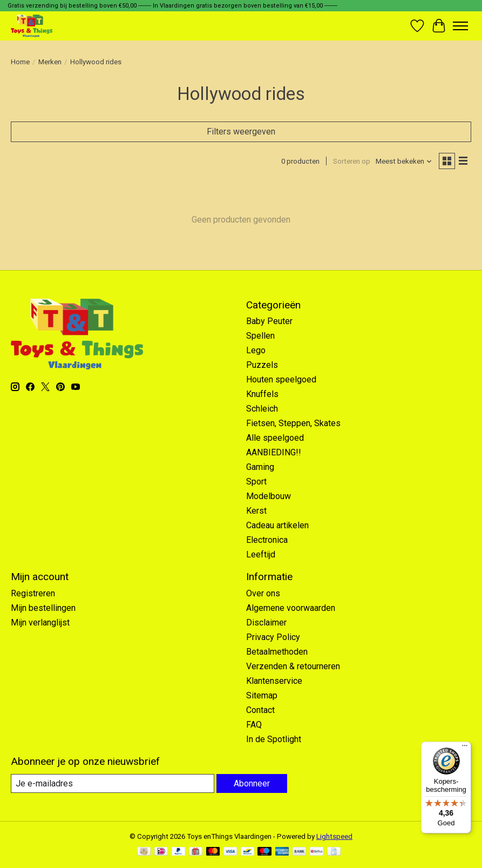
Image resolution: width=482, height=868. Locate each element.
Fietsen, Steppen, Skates (293, 423)
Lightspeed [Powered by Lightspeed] (334, 836)
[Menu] (465, 748)
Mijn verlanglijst (40, 623)
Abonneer (252, 783)
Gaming (260, 467)
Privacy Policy (273, 637)
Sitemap (262, 695)
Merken (50, 62)
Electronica (267, 540)
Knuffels (262, 394)
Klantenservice (274, 681)
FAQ (254, 725)
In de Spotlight (274, 739)
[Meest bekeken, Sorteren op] (404, 161)
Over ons (263, 593)
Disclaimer (266, 623)
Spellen (260, 336)
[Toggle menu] (460, 26)
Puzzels (262, 365)
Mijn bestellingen (43, 608)
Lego (256, 350)
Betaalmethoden (277, 652)
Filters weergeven (241, 132)
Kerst (256, 511)
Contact (260, 710)
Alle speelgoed (275, 438)
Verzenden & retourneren (293, 666)
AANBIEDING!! (274, 452)
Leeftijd (261, 554)
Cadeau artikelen (277, 525)
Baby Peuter (269, 321)
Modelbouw (269, 496)
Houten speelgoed (281, 379)
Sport (256, 482)
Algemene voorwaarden (291, 608)
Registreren (33, 593)
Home (20, 62)
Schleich (262, 409)
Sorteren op (352, 161)
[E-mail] (113, 783)
